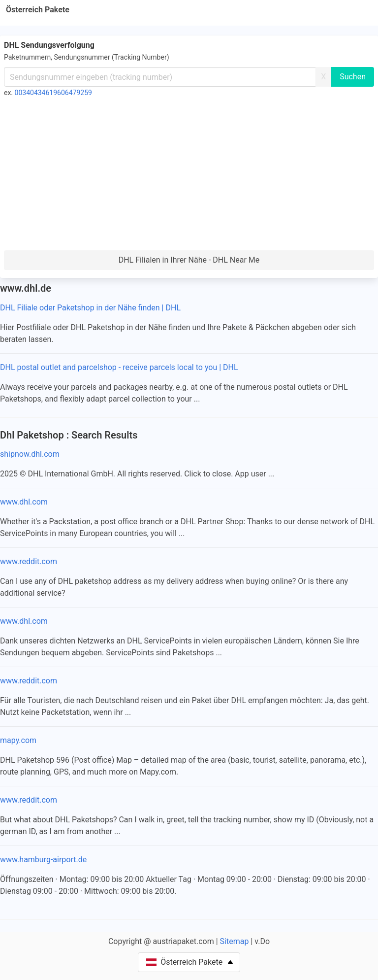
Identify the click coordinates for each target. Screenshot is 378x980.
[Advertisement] (189, 176)
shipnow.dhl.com (30, 454)
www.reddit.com (29, 561)
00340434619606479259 (53, 93)
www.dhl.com (24, 502)
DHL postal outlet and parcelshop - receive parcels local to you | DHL (119, 367)
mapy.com (18, 740)
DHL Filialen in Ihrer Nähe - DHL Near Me (189, 260)
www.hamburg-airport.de (43, 860)
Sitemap (235, 941)
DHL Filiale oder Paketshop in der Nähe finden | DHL (90, 308)
